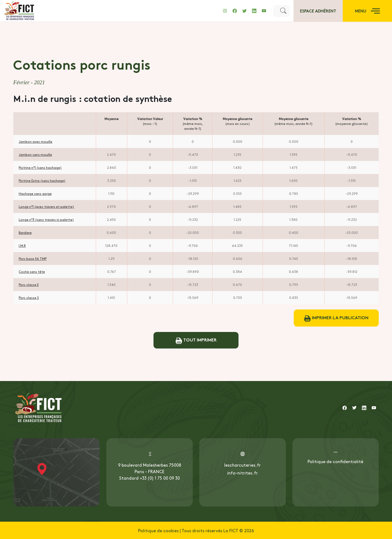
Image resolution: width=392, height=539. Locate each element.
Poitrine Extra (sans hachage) (42, 180)
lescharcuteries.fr (242, 465)
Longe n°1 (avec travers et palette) (46, 206)
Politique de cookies (158, 530)
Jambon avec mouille (35, 141)
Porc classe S (29, 298)
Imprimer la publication (336, 318)
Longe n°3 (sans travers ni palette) (46, 220)
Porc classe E (29, 285)
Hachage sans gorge (35, 193)
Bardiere (25, 233)
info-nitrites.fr (242, 473)
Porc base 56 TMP (33, 259)
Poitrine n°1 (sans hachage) (40, 167)
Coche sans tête (32, 272)
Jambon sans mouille (35, 154)
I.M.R (22, 246)
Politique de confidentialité (335, 461)
